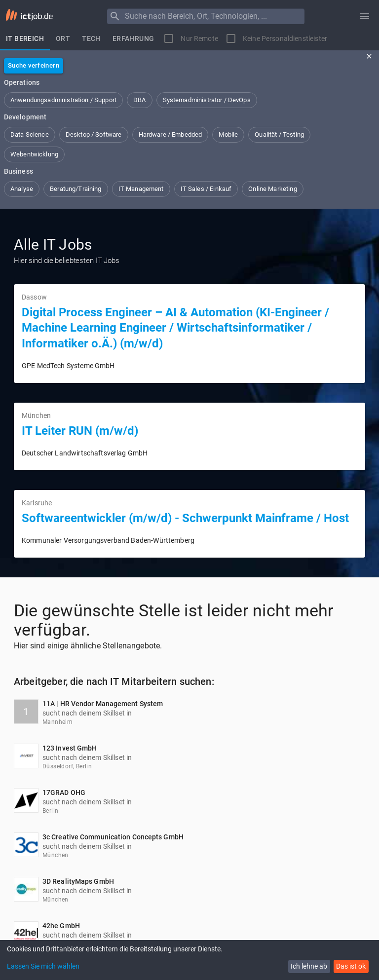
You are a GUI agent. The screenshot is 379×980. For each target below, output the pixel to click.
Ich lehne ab (309, 966)
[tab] (25, 38)
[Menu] (115, 16)
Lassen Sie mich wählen (43, 966)
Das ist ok (351, 966)
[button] (63, 100)
